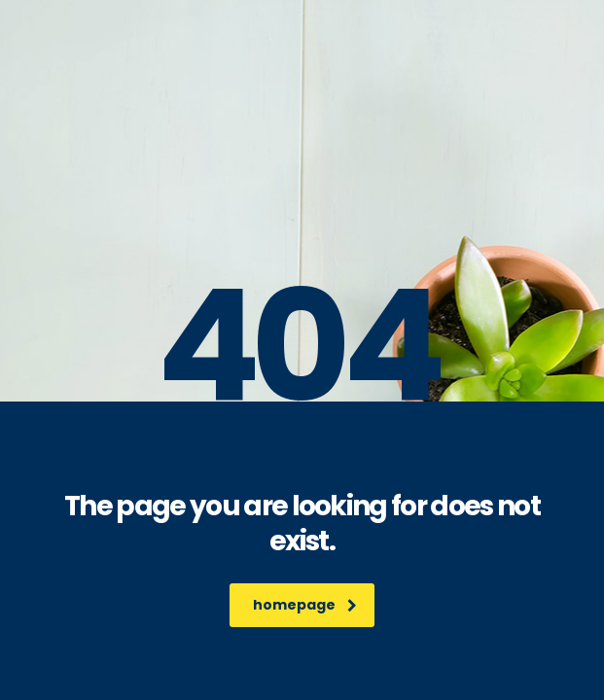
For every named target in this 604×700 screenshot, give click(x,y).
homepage (305, 605)
